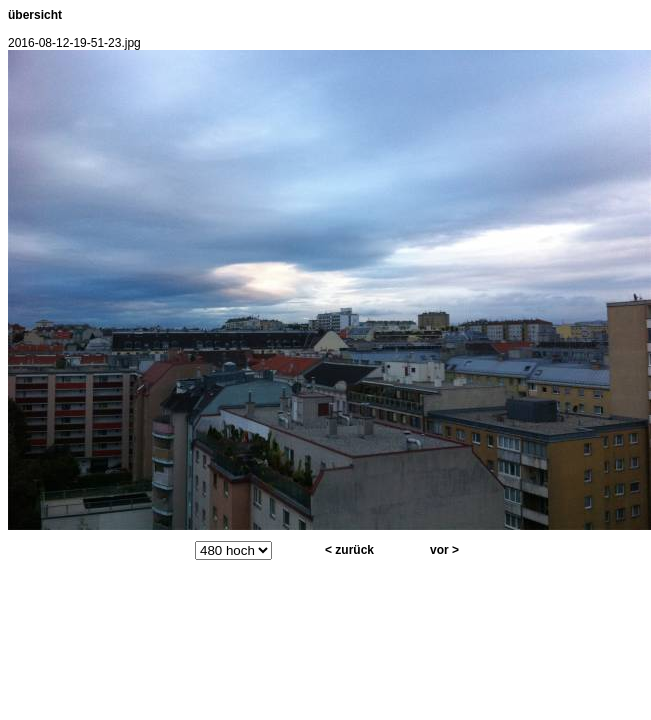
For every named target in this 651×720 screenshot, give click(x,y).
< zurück (349, 550)
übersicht (35, 15)
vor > (444, 550)
